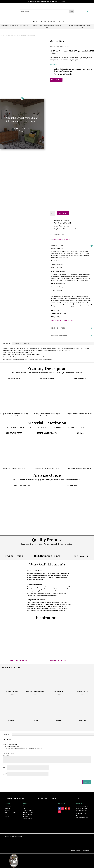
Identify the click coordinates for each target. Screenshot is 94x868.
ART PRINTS (33, 22)
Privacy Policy (86, 851)
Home (2, 35)
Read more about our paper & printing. (62, 320)
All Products (7, 35)
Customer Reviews (16, 798)
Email (5, 774)
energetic (59, 240)
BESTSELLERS (52, 22)
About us (7, 808)
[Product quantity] (52, 213)
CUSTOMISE (56, 80)
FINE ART (43, 22)
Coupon (15, 856)
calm (54, 240)
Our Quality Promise (10, 812)
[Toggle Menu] (2, 4)
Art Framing (26, 816)
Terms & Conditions (76, 851)
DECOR (60, 22)
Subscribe (7, 810)
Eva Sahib (26, 35)
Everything (14, 866)
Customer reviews (28, 812)
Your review (7, 755)
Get (12, 856)
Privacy (7, 816)
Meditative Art (66, 240)
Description (6, 343)
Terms (7, 814)
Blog (24, 806)
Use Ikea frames (27, 818)
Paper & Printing (27, 814)
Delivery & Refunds (47, 798)
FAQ (78, 798)
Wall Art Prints (15, 35)
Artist (21, 35)
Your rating (6, 753)
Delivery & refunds (28, 810)
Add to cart (63, 213)
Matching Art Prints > (19, 660)
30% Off (14, 861)
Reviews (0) (6, 734)
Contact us (8, 806)
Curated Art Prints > (57, 660)
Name (5, 768)
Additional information (22, 343)
